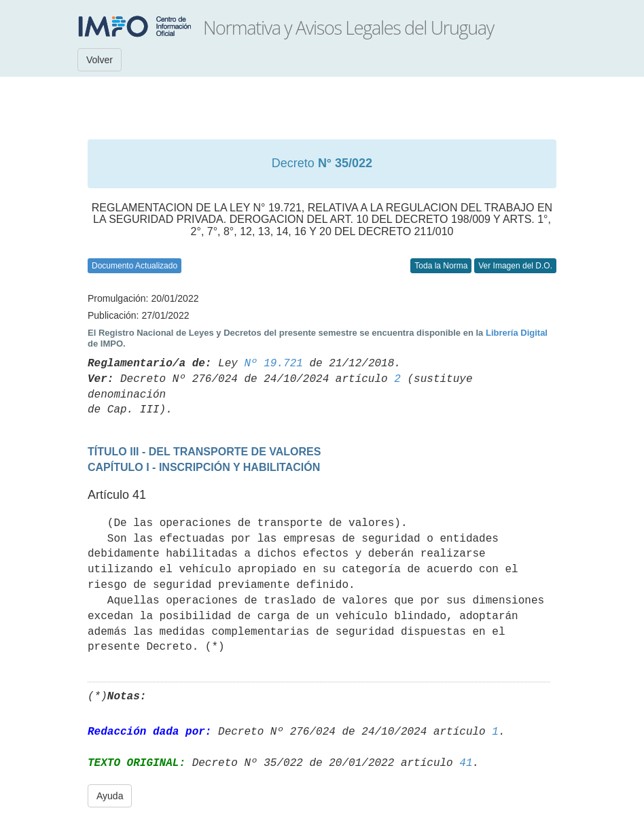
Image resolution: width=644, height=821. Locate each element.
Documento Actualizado (135, 266)
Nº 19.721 (273, 364)
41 (466, 763)
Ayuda (110, 796)
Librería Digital (517, 333)
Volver (100, 60)
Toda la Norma (441, 266)
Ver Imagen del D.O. (515, 266)
